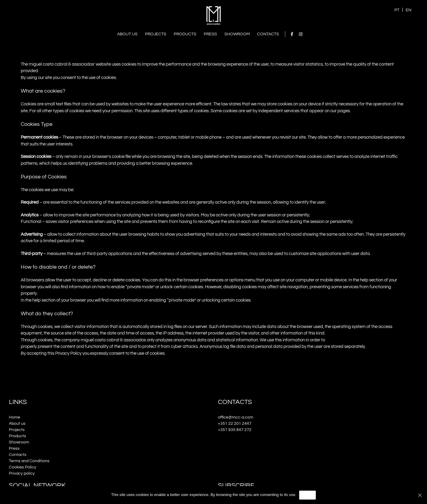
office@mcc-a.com (236, 417)
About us (17, 424)
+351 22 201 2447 (235, 424)
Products (17, 436)
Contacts (18, 455)
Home (15, 417)
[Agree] (420, 495)
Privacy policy (22, 473)
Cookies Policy (23, 467)
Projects (17, 430)
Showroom (19, 442)
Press (14, 448)
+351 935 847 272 (235, 430)
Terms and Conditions (29, 461)
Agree (307, 495)
